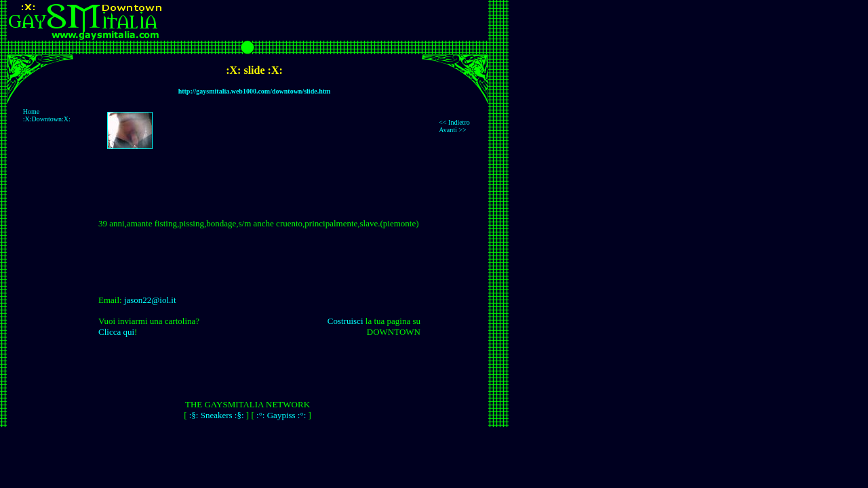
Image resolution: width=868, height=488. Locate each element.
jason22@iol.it (150, 300)
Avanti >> (452, 130)
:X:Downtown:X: (48, 119)
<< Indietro (454, 122)
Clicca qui (116, 332)
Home (31, 111)
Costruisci (346, 321)
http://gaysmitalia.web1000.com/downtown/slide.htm (255, 91)
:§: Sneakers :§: (217, 415)
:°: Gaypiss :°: (281, 415)
